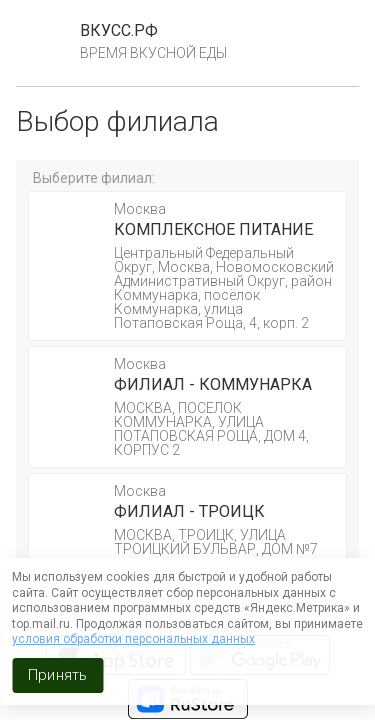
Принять (57, 675)
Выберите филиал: (94, 178)
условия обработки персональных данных (133, 639)
